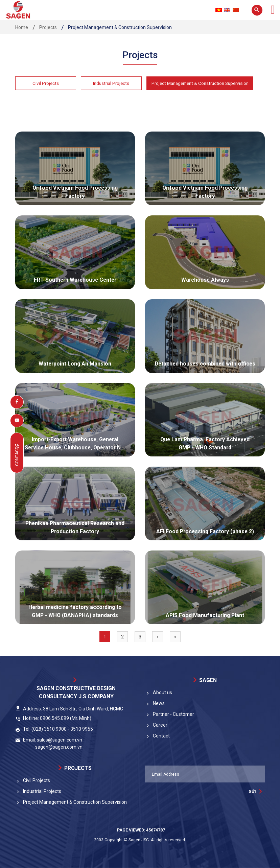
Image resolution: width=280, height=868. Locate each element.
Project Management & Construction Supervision (203, 83)
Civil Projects (46, 83)
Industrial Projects (111, 83)
